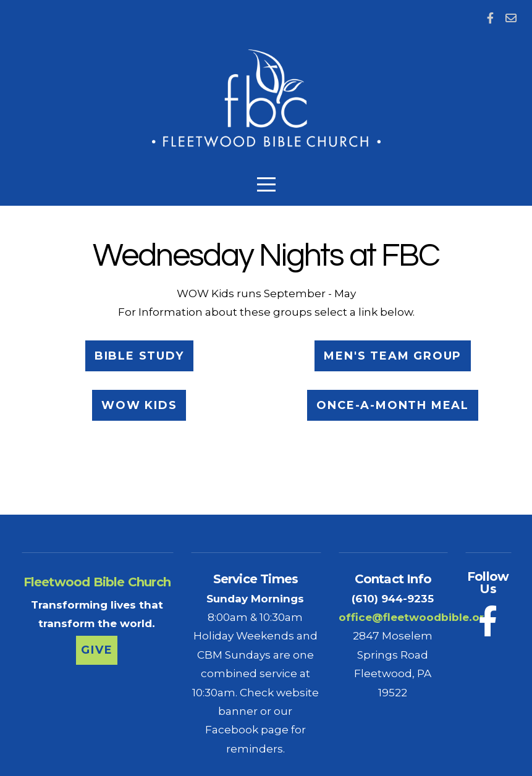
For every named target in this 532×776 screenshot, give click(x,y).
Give (97, 650)
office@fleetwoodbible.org (415, 617)
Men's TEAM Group (393, 356)
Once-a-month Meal (393, 405)
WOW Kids (139, 405)
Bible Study (139, 356)
